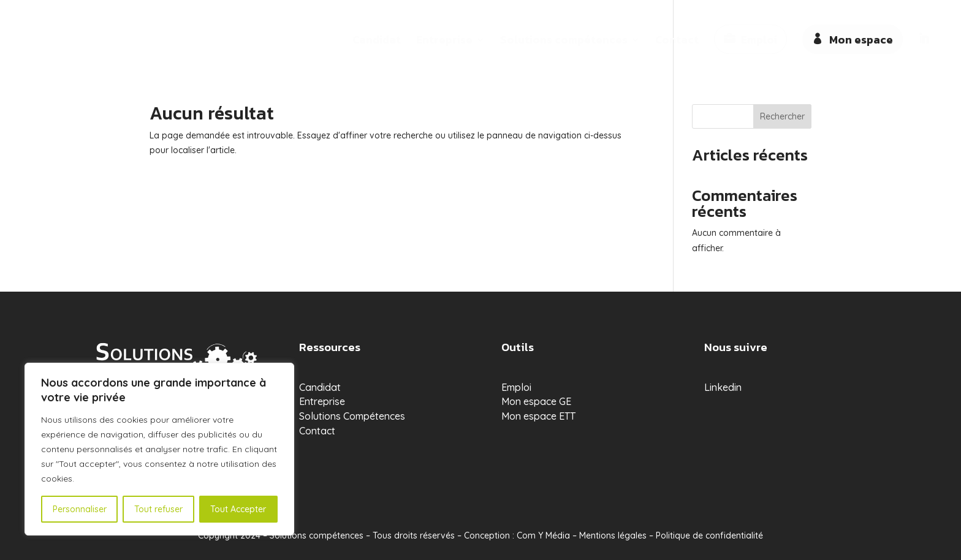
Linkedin (723, 387)
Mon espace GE (536, 401)
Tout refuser (158, 509)
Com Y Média (543, 535)
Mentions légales (613, 535)
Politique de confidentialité (709, 535)
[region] (159, 449)
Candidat (377, 42)
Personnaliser (80, 509)
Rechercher (782, 116)
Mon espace (861, 40)
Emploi (759, 40)
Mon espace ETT (538, 416)
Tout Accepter (238, 509)
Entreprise (444, 42)
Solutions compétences (564, 42)
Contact (677, 42)
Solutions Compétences (352, 416)
